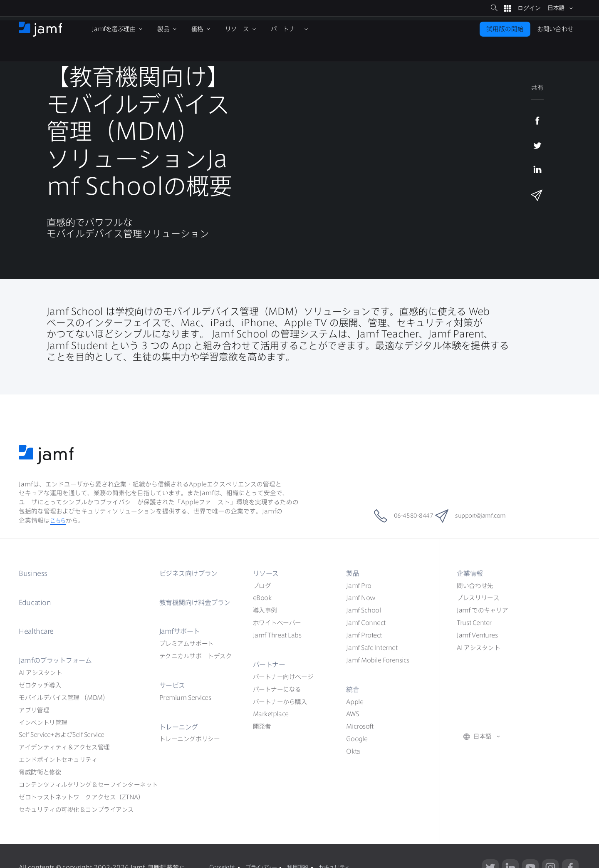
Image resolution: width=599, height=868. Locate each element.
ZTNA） (81, 797)
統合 (353, 689)
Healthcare (39, 631)
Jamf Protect (364, 635)
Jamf (60, 660)
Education (37, 602)
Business (35, 573)
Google (357, 739)
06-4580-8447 (393, 516)
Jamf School (363, 610)
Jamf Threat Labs (277, 635)
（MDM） (64, 698)
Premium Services (185, 698)
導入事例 (265, 610)
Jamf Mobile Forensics (378, 660)
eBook (262, 598)
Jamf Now (361, 598)
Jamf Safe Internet (372, 648)
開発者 (262, 726)
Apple (355, 702)
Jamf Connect (366, 623)
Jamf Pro (359, 586)
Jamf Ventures (477, 635)
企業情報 (471, 573)
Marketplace (271, 714)
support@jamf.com (481, 516)
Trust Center (474, 623)
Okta (353, 751)
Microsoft (360, 726)
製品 (353, 573)
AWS (352, 714)
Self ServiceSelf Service (61, 735)
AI (40, 673)
